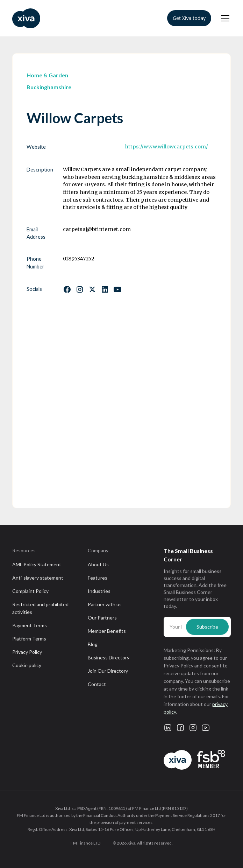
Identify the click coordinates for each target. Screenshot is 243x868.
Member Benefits (107, 631)
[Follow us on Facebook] (67, 289)
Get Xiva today (189, 18)
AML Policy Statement (37, 564)
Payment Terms (30, 625)
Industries (99, 591)
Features (98, 578)
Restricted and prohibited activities (40, 608)
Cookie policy (27, 665)
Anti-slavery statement (38, 578)
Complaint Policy (30, 591)
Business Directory (109, 657)
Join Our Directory (108, 671)
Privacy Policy (27, 652)
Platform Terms (29, 639)
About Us (98, 564)
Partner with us (105, 604)
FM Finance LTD (85, 843)
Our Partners (102, 618)
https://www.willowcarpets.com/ (166, 147)
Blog (93, 644)
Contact (97, 684)
